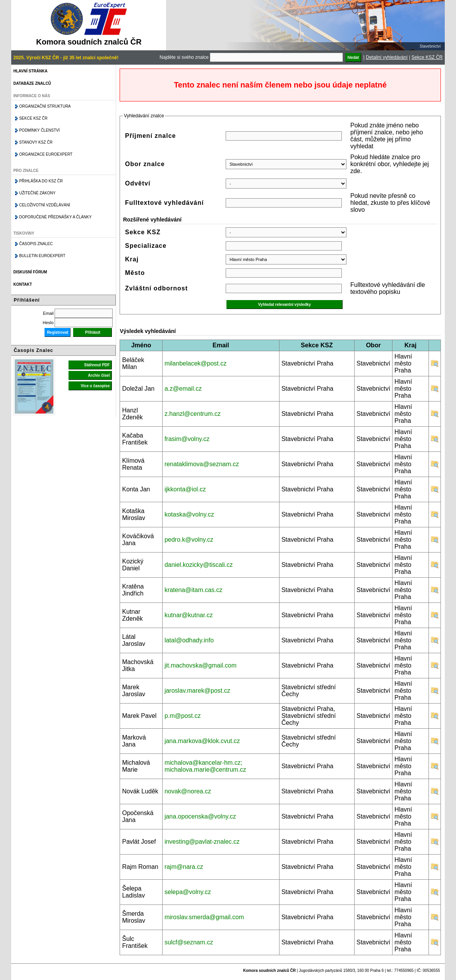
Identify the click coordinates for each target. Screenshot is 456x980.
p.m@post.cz (183, 716)
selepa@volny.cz (188, 892)
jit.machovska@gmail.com (201, 665)
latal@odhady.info (189, 640)
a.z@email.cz (183, 389)
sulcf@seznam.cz (189, 942)
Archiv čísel (99, 375)
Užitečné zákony (37, 193)
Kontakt (22, 284)
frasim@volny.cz (187, 439)
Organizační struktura (45, 106)
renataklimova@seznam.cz (202, 464)
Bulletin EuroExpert (42, 256)
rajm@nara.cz (184, 867)
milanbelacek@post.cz (195, 363)
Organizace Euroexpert (46, 154)
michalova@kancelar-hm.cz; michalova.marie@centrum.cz (205, 766)
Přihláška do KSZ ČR (41, 181)
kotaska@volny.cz (189, 514)
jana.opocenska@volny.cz (200, 816)
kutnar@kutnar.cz (189, 615)
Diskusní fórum (30, 272)
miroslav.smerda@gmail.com (204, 917)
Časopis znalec (36, 244)
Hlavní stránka (30, 71)
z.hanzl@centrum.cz (193, 414)
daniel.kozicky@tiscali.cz (199, 565)
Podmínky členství (39, 130)
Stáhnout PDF (97, 365)
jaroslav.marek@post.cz (197, 691)
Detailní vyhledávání (387, 57)
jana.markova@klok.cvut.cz (202, 741)
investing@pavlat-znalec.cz (202, 842)
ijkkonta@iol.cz (185, 489)
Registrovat (57, 332)
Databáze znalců (32, 83)
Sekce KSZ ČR (427, 57)
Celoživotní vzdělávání (45, 205)
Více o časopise (95, 386)
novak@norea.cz (188, 791)
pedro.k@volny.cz (189, 540)
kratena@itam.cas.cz (194, 590)
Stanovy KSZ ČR (36, 142)
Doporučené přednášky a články (55, 217)
